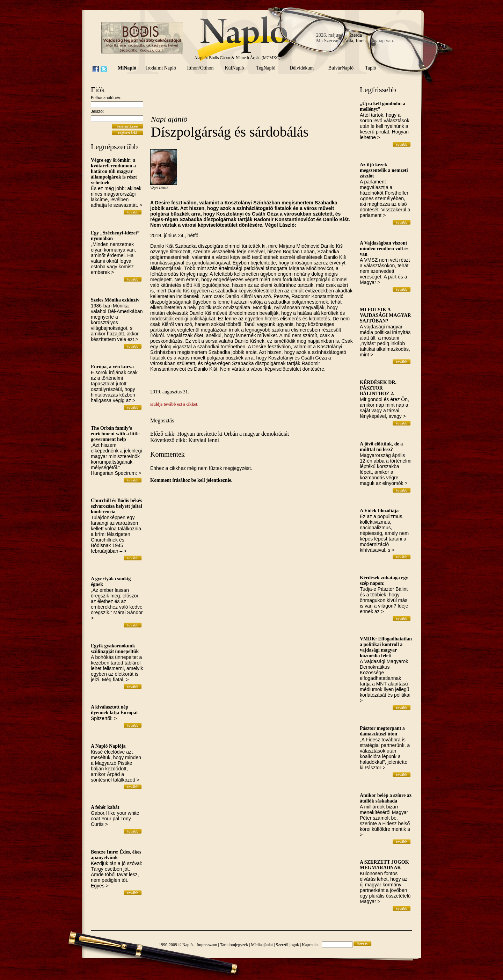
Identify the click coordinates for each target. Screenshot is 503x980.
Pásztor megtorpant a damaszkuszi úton (382, 731)
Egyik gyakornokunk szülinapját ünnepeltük (115, 649)
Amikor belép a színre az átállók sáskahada (386, 798)
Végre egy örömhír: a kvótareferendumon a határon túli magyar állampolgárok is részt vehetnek (114, 171)
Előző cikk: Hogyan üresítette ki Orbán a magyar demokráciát (220, 434)
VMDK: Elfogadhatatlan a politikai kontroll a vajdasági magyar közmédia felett (386, 647)
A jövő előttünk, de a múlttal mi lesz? (381, 447)
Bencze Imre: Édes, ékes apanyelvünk (116, 855)
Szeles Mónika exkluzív (115, 300)
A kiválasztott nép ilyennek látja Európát (114, 710)
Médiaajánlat (262, 945)
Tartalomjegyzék (234, 945)
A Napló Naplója (108, 746)
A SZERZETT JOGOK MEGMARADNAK (384, 865)
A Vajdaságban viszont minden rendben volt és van (384, 249)
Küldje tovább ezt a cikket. (174, 404)
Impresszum (207, 945)
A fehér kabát (105, 807)
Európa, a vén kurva (112, 367)
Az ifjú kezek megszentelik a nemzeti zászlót (384, 170)
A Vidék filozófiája (379, 511)
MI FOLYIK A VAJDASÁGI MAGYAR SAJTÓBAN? (385, 315)
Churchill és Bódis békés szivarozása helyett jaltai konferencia (116, 506)
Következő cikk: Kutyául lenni (185, 440)
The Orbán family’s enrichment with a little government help (115, 434)
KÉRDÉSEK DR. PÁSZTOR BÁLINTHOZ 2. (378, 388)
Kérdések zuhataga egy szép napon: (384, 580)
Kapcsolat (310, 945)
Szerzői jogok (287, 945)
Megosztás (162, 420)
